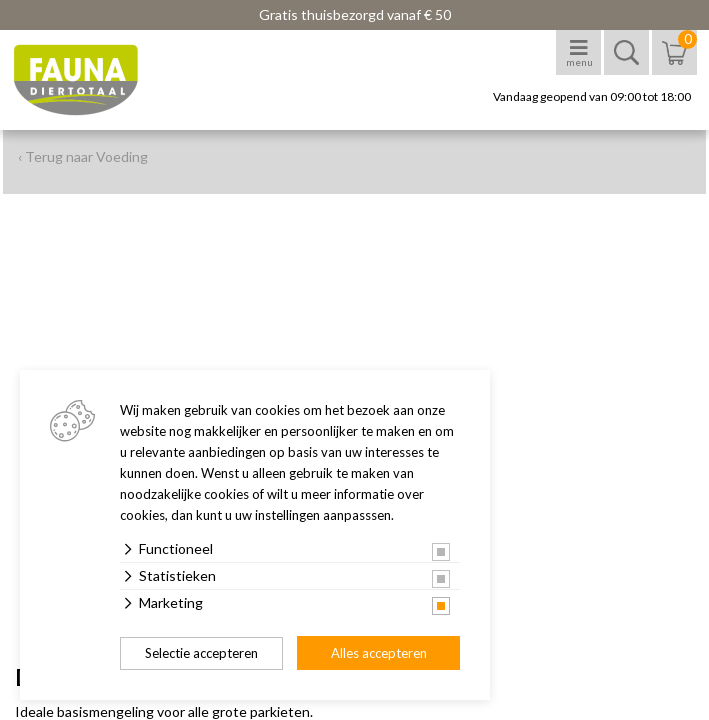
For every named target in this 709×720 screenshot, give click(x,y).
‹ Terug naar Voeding (83, 156)
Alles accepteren (379, 653)
